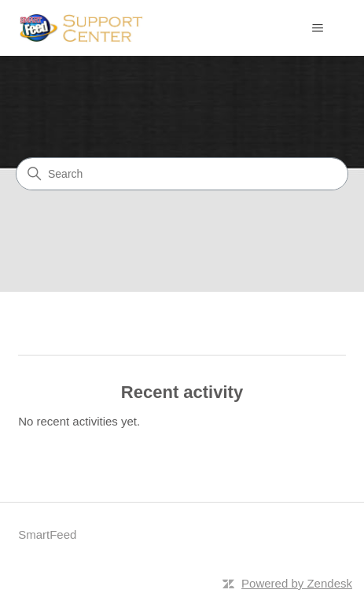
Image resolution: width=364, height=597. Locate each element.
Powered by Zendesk (297, 583)
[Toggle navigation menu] (318, 28)
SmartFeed (47, 534)
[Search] (182, 174)
